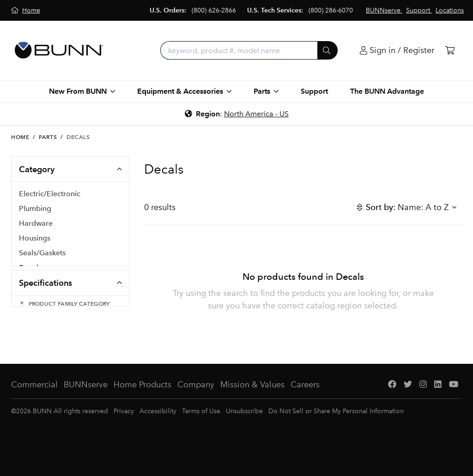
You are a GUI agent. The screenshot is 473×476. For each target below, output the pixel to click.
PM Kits (32, 300)
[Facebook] (392, 401)
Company (196, 400)
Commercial (34, 400)
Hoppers (34, 285)
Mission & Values (252, 400)
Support (314, 91)
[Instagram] (423, 401)
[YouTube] (454, 401)
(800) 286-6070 (331, 10)
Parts (48, 137)
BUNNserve (86, 400)
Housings (35, 241)
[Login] (397, 51)
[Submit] (327, 50)
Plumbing (35, 211)
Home (20, 137)
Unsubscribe (244, 427)
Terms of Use (201, 427)
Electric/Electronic (50, 196)
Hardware (36, 226)
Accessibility (158, 427)
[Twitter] (408, 401)
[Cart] (450, 51)
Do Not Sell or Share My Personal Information (336, 427)
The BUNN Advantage (387, 91)
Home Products (143, 400)
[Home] (26, 10)
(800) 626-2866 (214, 10)
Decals (30, 270)
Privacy (124, 427)
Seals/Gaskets (42, 256)
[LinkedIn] (438, 401)
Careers (305, 400)
